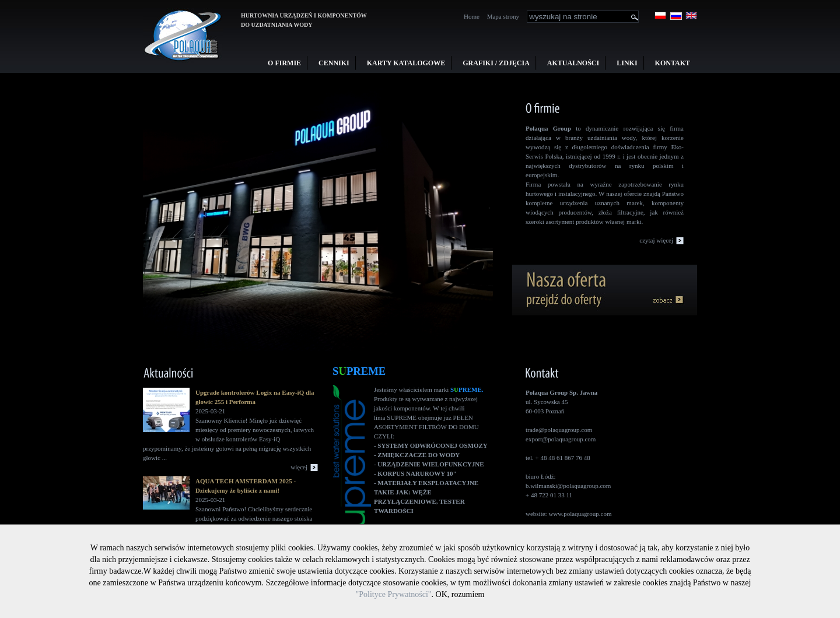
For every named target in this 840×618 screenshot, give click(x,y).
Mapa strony (503, 16)
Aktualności (573, 63)
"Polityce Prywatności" (393, 594)
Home (472, 16)
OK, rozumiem (460, 594)
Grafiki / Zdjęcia (496, 63)
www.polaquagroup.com (580, 514)
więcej (299, 467)
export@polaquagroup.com (561, 439)
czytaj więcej (656, 240)
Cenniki (334, 63)
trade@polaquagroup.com (559, 430)
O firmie (284, 63)
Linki (627, 63)
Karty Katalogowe (406, 63)
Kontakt (673, 63)
